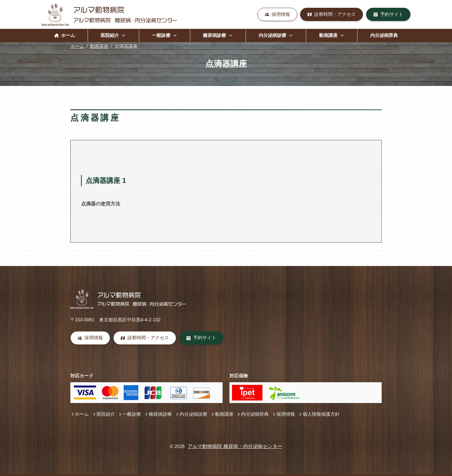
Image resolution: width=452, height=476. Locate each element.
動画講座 (99, 46)
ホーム (65, 35)
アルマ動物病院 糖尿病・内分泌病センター (235, 446)
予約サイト (388, 14)
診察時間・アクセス (332, 14)
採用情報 (277, 14)
